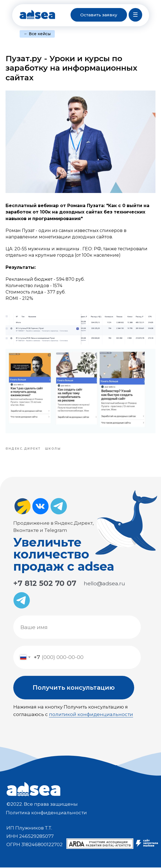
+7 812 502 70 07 (45, 584)
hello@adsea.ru (104, 584)
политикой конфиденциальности (91, 715)
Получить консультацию (74, 688)
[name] (77, 628)
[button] (99, 15)
